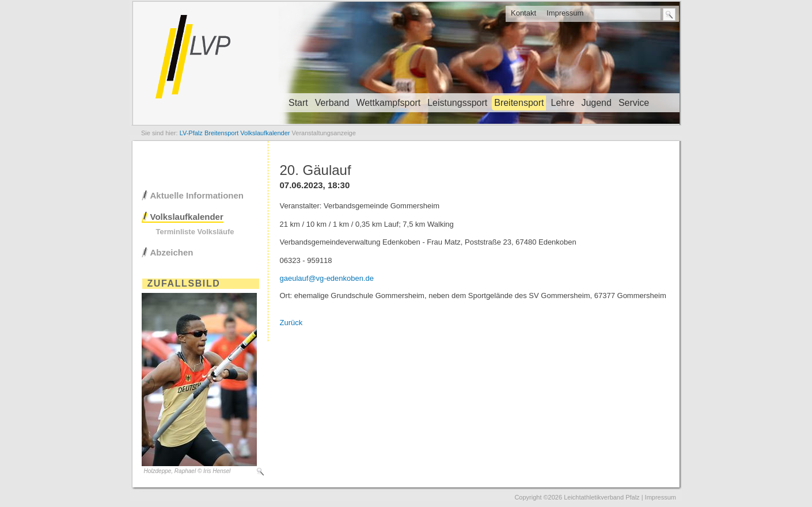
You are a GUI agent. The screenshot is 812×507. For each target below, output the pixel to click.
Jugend (596, 103)
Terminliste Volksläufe (195, 232)
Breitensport (519, 103)
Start (298, 103)
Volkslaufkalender (187, 217)
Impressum (565, 13)
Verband (332, 103)
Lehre (562, 103)
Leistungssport (457, 103)
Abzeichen (172, 252)
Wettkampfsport (388, 103)
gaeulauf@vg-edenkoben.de (327, 278)
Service (634, 103)
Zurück (291, 323)
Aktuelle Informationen (197, 195)
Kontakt (523, 13)
